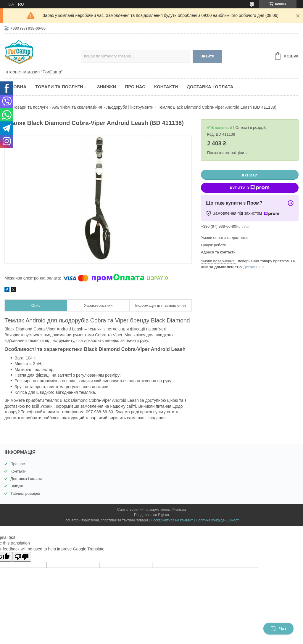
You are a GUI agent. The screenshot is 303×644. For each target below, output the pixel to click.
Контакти (166, 87)
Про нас (135, 87)
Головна (15, 87)
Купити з (250, 188)
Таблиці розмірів (25, 493)
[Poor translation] (22, 557)
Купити (250, 175)
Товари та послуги (59, 87)
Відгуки (17, 486)
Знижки (107, 87)
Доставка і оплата (210, 87)
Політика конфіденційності (218, 520)
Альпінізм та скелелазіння (77, 107)
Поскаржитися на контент (172, 520)
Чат (278, 629)
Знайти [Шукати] (208, 56)
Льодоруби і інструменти (130, 107)
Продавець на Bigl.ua (151, 515)
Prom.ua (179, 510)
